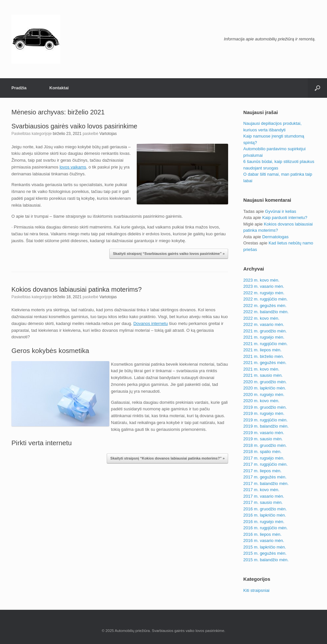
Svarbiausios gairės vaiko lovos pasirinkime (74, 126)
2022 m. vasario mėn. (264, 324)
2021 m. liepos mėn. (263, 350)
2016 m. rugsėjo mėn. (264, 522)
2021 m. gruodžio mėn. (265, 331)
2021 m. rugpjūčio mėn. (266, 344)
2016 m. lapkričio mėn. (265, 515)
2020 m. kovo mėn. (262, 401)
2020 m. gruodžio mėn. (265, 382)
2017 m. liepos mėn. (263, 471)
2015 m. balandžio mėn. (266, 560)
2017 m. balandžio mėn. (266, 483)
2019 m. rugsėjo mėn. (264, 413)
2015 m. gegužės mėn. (265, 553)
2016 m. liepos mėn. (263, 534)
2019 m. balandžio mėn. (266, 426)
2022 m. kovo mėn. (262, 318)
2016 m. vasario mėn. (264, 541)
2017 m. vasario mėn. (264, 496)
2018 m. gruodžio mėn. (265, 445)
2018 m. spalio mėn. (263, 452)
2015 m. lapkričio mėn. (265, 547)
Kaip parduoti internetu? (285, 218)
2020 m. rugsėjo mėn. (264, 395)
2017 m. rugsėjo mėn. (264, 458)
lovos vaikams (73, 167)
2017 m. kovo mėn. (262, 490)
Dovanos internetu (151, 323)
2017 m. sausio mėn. (263, 502)
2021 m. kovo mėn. (262, 369)
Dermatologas (275, 237)
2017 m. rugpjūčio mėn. (266, 464)
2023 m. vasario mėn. (264, 286)
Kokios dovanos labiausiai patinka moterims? (77, 289)
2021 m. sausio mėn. (263, 375)
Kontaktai (59, 88)
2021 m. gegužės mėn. (265, 363)
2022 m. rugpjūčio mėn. (266, 299)
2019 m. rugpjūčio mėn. (266, 420)
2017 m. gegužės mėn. (265, 477)
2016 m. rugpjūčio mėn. (266, 528)
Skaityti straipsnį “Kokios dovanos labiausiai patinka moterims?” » (167, 458)
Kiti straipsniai (257, 590)
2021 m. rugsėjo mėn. (264, 337)
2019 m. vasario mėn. (264, 433)
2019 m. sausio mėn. (263, 439)
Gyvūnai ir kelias (280, 211)
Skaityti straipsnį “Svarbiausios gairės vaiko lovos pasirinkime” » (169, 254)
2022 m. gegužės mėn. (265, 306)
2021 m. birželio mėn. (264, 356)
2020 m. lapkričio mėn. (265, 388)
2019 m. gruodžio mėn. (265, 407)
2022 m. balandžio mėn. (266, 312)
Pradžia (19, 88)
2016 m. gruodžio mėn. (265, 509)
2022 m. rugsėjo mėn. (264, 293)
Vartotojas (108, 134)
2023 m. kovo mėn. (262, 280)
